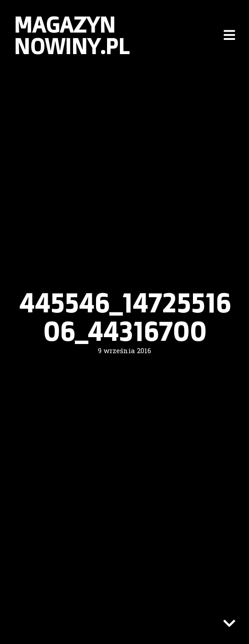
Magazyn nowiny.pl (71, 35)
